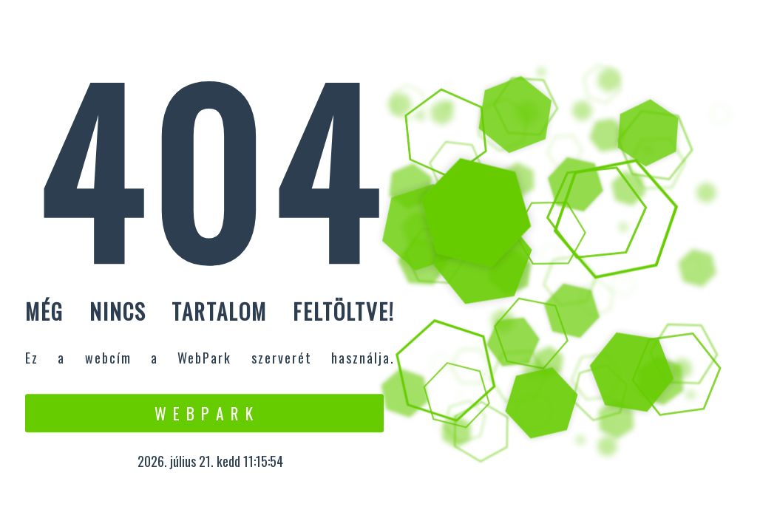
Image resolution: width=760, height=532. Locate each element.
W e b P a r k (204, 413)
